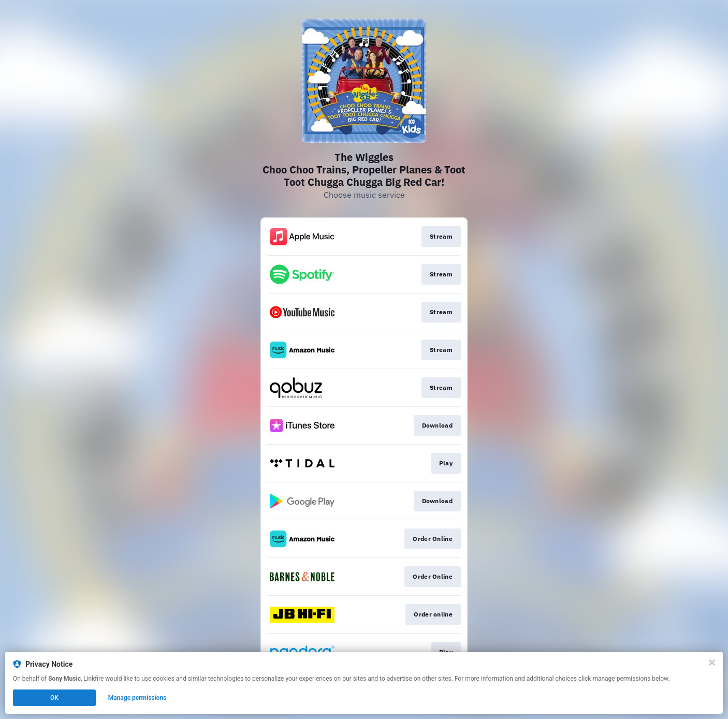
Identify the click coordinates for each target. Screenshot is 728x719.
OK (54, 698)
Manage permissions (137, 698)
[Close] (712, 663)
